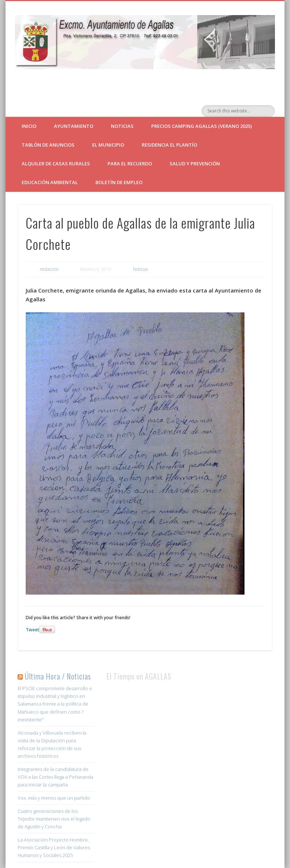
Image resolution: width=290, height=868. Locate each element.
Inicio (29, 126)
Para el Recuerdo (130, 164)
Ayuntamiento (74, 126)
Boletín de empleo (119, 182)
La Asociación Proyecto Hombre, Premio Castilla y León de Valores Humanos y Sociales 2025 (54, 847)
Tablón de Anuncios (48, 145)
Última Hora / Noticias (58, 676)
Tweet (32, 630)
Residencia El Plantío (169, 145)
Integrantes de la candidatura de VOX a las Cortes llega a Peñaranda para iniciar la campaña (55, 777)
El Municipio (108, 145)
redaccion (49, 269)
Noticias (122, 126)
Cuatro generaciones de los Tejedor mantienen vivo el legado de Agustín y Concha (54, 819)
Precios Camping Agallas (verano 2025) (202, 126)
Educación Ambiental (50, 182)
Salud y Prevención (195, 164)
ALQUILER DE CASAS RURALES (56, 164)
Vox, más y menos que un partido (54, 798)
